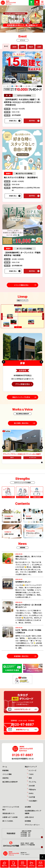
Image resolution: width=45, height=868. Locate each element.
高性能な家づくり (9, 813)
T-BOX (31, 774)
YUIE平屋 (32, 797)
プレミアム (32, 782)
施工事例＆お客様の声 (10, 782)
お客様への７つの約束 (10, 817)
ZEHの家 (32, 786)
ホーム (5, 767)
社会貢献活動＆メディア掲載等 (33, 812)
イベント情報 (7, 774)
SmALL (31, 793)
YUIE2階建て (33, 801)
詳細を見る (13, 121)
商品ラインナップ (31, 767)
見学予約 (32, 121)
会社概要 (28, 807)
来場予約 (5, 778)
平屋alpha (32, 789)
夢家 (30, 778)
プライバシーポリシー (32, 825)
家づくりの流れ (8, 821)
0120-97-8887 (22, 755)
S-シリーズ (33, 770)
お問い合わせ (29, 817)
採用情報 (28, 821)
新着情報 (5, 770)
